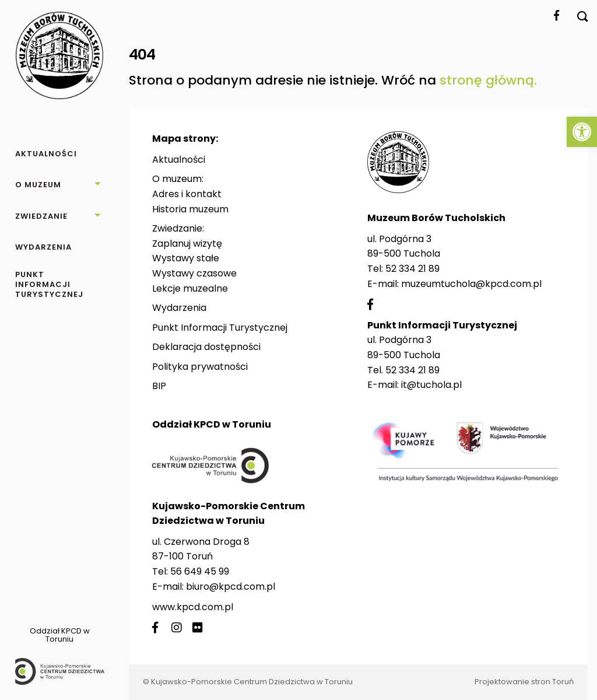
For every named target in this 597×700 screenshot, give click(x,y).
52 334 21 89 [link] (412, 269)
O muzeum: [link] (178, 179)
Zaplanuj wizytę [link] (187, 244)
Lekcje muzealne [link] (190, 288)
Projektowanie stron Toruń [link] (524, 682)
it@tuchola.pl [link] (431, 385)
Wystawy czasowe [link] (194, 273)
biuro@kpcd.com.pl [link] (231, 587)
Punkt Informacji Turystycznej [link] (220, 328)
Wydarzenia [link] (179, 308)
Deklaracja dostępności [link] (206, 347)
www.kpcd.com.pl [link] (193, 607)
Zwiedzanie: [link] (178, 228)
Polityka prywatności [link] (200, 367)
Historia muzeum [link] (190, 209)
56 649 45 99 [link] (200, 571)
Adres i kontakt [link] (187, 194)
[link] (582, 132)
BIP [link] (159, 386)
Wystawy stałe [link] (186, 258)
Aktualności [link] (179, 160)
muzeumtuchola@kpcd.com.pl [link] (471, 284)
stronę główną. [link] (488, 80)
